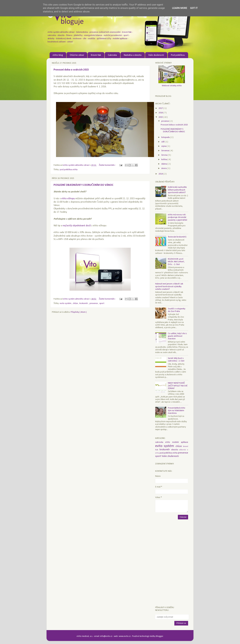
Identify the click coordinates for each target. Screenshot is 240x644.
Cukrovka (112, 55)
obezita (175, 450)
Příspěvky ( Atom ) (79, 312)
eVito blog (58, 55)
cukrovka (160, 442)
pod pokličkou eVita (69, 170)
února (164, 168)
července (166, 151)
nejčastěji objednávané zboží (77, 226)
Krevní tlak (96, 55)
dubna (164, 164)
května (164, 160)
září (163, 142)
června (165, 155)
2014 (161, 174)
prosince (165, 121)
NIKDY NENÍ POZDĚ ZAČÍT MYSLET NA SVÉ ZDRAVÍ (178, 386)
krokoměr (84, 303)
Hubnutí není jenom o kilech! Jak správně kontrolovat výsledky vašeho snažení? (169, 287)
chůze (76, 303)
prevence (94, 303)
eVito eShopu (68, 199)
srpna (164, 146)
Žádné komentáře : (107, 165)
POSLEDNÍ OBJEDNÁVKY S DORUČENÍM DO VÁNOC (83, 185)
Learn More (180, 8)
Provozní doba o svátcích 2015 (71, 70)
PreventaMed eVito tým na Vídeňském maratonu (177, 411)
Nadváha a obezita (133, 55)
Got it (194, 8)
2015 (161, 117)
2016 (161, 113)
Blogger (159, 636)
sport (102, 303)
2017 (161, 108)
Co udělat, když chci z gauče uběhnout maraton (177, 336)
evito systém (66, 303)
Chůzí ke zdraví (77, 55)
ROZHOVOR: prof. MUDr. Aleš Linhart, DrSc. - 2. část (176, 262)
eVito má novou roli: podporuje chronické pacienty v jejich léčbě (178, 217)
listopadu (166, 137)
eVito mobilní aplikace (177, 442)
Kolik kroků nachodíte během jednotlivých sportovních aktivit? (177, 190)
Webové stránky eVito (172, 86)
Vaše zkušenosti (156, 55)
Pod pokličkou (178, 55)
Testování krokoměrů (177, 237)
